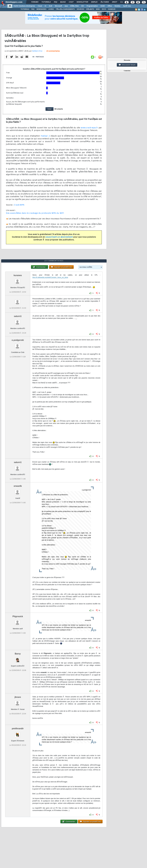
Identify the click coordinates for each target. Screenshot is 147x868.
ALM (50, 6)
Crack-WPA (19, 205)
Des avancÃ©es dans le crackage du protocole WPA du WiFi (35, 213)
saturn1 (18, 316)
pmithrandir (18, 729)
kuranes (18, 275)
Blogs (63, 2)
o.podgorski (18, 340)
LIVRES (51, 9)
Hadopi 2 (45, 136)
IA (45, 6)
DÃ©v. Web (74, 6)
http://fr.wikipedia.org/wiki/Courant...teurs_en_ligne (50, 277)
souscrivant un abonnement (59, 237)
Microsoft (58, 6)
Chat (71, 2)
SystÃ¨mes (127, 6)
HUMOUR (112, 9)
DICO (104, 9)
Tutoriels (46, 2)
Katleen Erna (37, 51)
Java (66, 6)
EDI (83, 6)
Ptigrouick (18, 616)
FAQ (55, 2)
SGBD (103, 6)
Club (122, 2)
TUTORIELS (25, 9)
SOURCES (80, 9)
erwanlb (18, 486)
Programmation (92, 6)
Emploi (94, 2)
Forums (35, 2)
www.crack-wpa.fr (89, 128)
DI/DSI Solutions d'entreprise (24, 6)
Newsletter (82, 2)
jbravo (18, 697)
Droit (115, 2)
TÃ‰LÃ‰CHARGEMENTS (65, 9)
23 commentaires (53, 51)
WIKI (98, 9)
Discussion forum (127, 65)
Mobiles (117, 6)
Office (110, 6)
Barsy (18, 654)
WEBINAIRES (41, 9)
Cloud (40, 6)
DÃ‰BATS (90, 9)
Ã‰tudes (105, 2)
